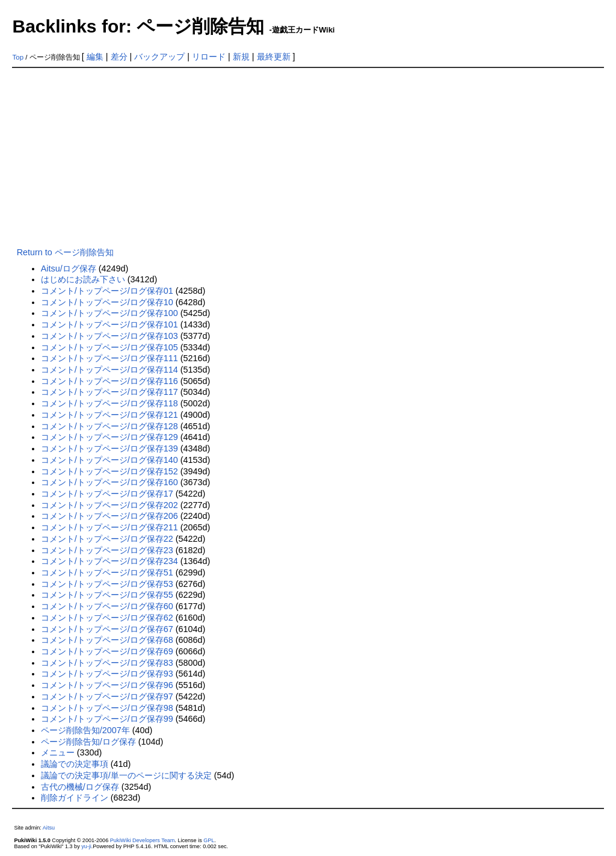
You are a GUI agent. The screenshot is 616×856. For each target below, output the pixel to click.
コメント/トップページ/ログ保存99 (107, 719)
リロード (209, 57)
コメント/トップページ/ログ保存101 (109, 324)
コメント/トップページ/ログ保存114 (109, 370)
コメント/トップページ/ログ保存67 (107, 629)
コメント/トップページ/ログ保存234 (109, 561)
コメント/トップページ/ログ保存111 (109, 358)
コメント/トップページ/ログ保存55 (107, 595)
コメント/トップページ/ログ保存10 (107, 302)
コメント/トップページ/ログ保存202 (109, 505)
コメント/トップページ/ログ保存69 (107, 651)
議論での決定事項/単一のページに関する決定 (126, 775)
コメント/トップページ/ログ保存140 (109, 460)
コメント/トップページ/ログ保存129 (109, 437)
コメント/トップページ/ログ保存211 (109, 527)
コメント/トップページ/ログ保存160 (109, 482)
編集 (95, 57)
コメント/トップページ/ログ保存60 (107, 606)
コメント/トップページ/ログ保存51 (107, 572)
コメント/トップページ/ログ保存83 (107, 663)
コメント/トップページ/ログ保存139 (109, 448)
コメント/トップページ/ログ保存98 (107, 708)
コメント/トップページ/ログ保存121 (109, 415)
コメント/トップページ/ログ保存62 (107, 618)
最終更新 (274, 57)
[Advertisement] (308, 158)
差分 (119, 57)
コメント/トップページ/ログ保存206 (109, 516)
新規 (241, 57)
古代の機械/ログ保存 (80, 787)
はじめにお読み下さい (83, 279)
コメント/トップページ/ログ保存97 (107, 696)
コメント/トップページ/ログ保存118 (109, 403)
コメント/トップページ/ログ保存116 (109, 381)
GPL (209, 840)
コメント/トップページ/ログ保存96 (107, 685)
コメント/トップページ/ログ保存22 (107, 539)
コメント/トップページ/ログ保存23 (107, 550)
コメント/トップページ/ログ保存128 (109, 426)
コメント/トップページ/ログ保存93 (107, 674)
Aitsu (49, 828)
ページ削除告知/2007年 (85, 730)
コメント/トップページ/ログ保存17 (107, 494)
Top (18, 57)
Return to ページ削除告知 (65, 252)
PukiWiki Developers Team (143, 840)
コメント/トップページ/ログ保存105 (109, 347)
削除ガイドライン (75, 798)
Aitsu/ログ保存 (69, 268)
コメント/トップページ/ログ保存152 (109, 471)
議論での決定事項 (75, 764)
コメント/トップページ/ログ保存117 (109, 392)
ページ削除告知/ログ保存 (88, 742)
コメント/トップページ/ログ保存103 (109, 336)
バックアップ (159, 57)
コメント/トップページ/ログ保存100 (109, 313)
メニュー (58, 752)
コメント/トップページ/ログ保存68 (107, 640)
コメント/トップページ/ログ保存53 (107, 584)
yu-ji (86, 846)
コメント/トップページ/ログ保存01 (107, 291)
